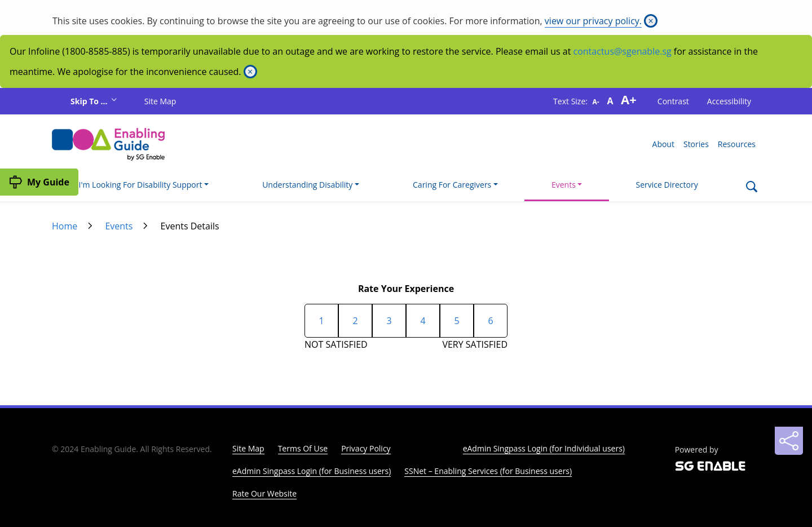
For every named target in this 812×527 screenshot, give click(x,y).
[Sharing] (789, 441)
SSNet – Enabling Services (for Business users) (488, 471)
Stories (696, 144)
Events (119, 226)
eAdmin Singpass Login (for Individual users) (544, 448)
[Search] (751, 188)
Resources (737, 144)
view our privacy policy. (593, 21)
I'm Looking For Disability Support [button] (141, 185)
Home (65, 226)
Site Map (160, 101)
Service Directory (667, 185)
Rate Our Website (264, 493)
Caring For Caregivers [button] (452, 185)
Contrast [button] (673, 101)
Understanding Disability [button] (307, 185)
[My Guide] (39, 182)
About (663, 144)
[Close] (651, 21)
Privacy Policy (366, 448)
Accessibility (729, 101)
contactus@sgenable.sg (623, 51)
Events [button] (564, 185)
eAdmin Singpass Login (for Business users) (312, 471)
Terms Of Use (303, 448)
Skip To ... (90, 101)
